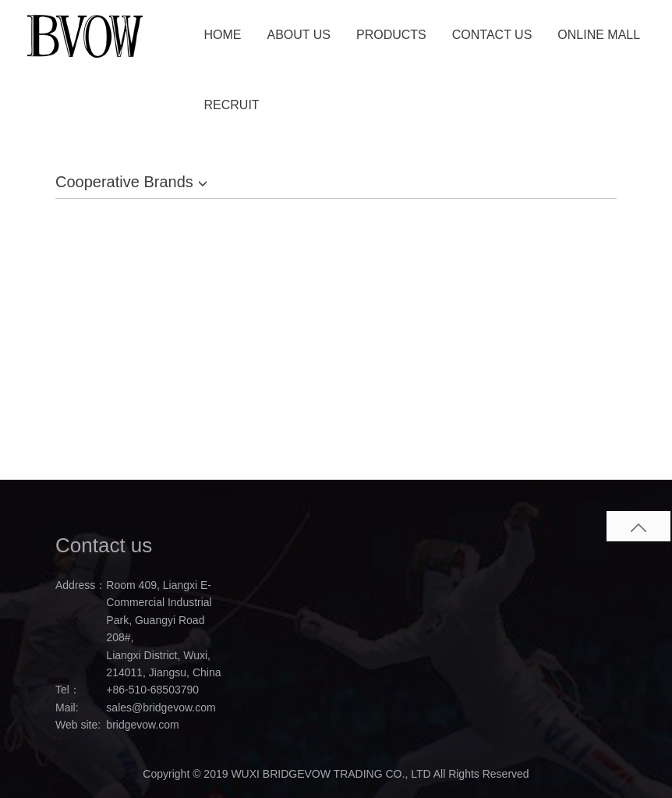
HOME (223, 35)
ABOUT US (299, 35)
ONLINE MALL (599, 35)
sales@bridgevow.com (161, 708)
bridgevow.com (142, 725)
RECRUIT (232, 105)
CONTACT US (492, 35)
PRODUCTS (391, 35)
